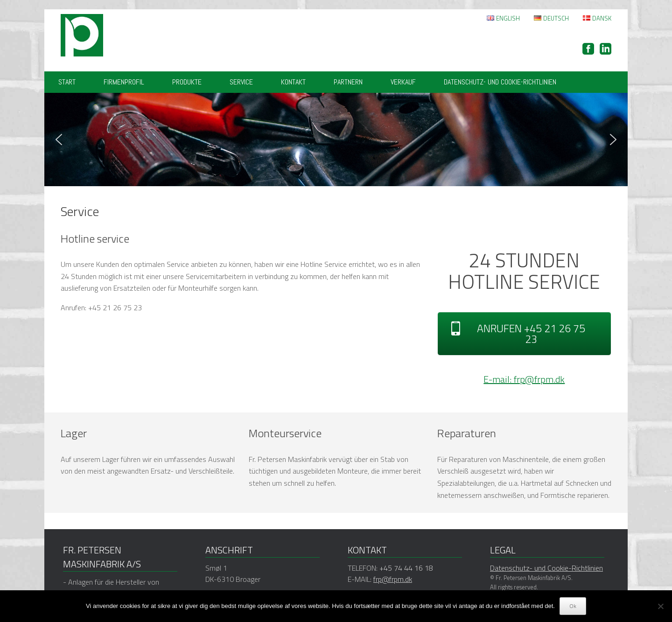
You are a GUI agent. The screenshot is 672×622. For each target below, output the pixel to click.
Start (67, 82)
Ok (573, 606)
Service (241, 82)
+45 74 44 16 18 (406, 568)
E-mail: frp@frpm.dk (524, 379)
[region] (336, 140)
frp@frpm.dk (393, 579)
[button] (59, 140)
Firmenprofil (124, 82)
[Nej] (660, 606)
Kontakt (293, 82)
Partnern (348, 82)
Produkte (187, 82)
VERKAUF (403, 82)
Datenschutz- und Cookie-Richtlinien (500, 82)
